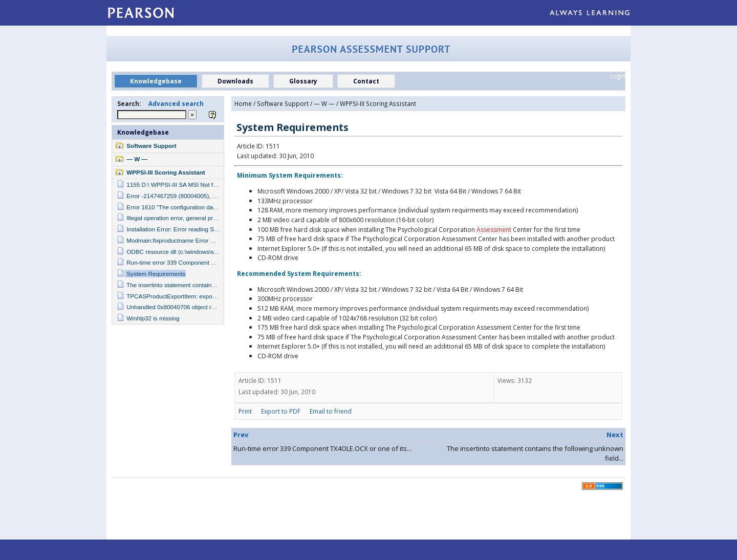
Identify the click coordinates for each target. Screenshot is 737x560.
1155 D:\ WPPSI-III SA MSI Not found (176, 185)
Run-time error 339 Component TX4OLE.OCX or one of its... (322, 448)
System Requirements (156, 274)
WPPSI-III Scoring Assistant (166, 172)
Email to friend (331, 411)
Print (245, 411)
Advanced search (176, 103)
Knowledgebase (143, 132)
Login (618, 76)
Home (243, 103)
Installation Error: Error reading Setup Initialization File (198, 229)
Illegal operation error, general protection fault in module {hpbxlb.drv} (217, 218)
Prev (241, 435)
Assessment (494, 230)
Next (615, 435)
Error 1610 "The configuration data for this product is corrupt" (207, 207)
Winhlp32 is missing (153, 318)
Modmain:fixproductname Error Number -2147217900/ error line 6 (213, 240)
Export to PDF (281, 411)
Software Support (151, 146)
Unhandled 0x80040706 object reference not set (190, 307)
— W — (137, 159)
